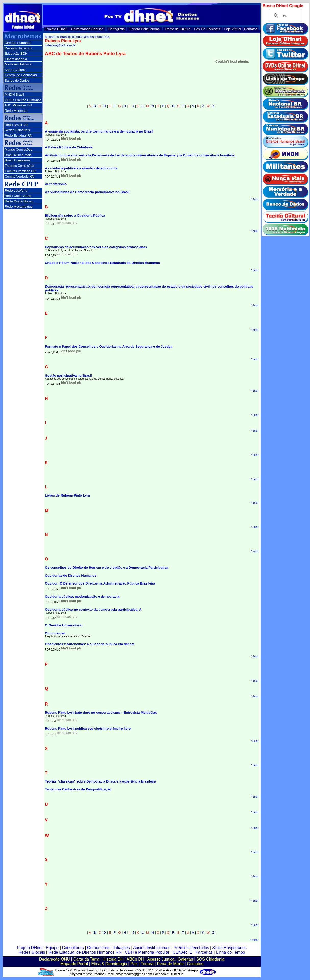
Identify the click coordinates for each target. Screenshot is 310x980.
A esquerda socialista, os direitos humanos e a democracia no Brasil (99, 131)
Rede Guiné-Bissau (19, 201)
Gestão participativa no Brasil (68, 375)
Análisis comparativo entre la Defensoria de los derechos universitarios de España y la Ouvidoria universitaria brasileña (140, 155)
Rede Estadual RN (19, 135)
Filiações (122, 948)
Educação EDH (16, 54)
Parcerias (204, 952)
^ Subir (254, 199)
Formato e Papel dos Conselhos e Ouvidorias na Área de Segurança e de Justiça (109, 346)
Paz (134, 964)
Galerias (185, 959)
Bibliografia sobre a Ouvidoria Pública (75, 216)
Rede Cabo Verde (18, 196)
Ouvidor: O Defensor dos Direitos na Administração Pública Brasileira (100, 583)
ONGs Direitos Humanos (23, 100)
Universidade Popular (87, 29)
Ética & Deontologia (109, 964)
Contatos (251, 29)
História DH (113, 959)
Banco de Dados (17, 80)
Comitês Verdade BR (20, 171)
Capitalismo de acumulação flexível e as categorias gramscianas (96, 247)
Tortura (147, 964)
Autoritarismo (56, 184)
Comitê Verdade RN (20, 176)
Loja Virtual (233, 29)
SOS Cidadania (210, 959)
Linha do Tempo (231, 952)
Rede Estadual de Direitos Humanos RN (85, 952)
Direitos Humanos (18, 43)
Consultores (73, 948)
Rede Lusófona (16, 190)
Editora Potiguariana (145, 29)
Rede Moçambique (19, 207)
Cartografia (116, 29)
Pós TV (199, 29)
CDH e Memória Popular (147, 952)
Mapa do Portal (74, 964)
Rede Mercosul (16, 111)
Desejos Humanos (18, 48)
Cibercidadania (16, 59)
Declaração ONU (55, 959)
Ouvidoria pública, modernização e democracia (82, 596)
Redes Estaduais (17, 130)
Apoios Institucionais (152, 948)
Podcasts (213, 29)
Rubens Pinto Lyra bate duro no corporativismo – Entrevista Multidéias (101, 713)
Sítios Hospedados (230, 948)
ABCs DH (135, 959)
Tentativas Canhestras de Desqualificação (78, 789)
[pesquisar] (285, 16)
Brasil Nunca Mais (18, 155)
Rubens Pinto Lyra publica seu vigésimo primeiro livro (88, 728)
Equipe (52, 948)
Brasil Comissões (18, 160)
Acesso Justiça (161, 959)
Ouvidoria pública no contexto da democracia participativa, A (93, 609)
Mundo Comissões (19, 150)
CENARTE (182, 952)
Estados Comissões (20, 166)
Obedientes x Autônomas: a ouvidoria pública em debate (90, 644)
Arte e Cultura (15, 70)
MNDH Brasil (14, 95)
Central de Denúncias (21, 75)
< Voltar (254, 940)
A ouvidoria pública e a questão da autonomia (81, 168)
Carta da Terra (86, 959)
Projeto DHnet (56, 29)
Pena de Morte (170, 964)
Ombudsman (55, 633)
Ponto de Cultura (178, 29)
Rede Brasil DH (16, 125)
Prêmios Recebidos (191, 948)
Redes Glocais (32, 952)
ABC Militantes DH (18, 105)
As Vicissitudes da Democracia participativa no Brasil (87, 192)
